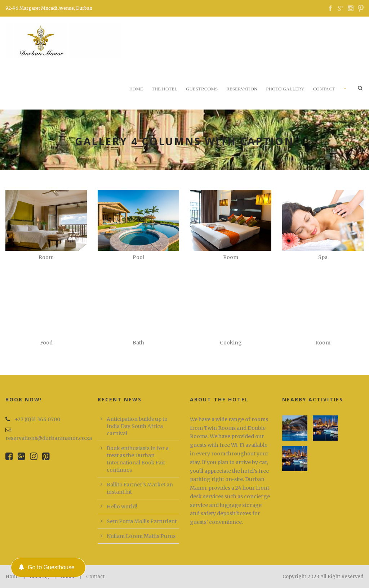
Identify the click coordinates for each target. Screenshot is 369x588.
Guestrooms (202, 89)
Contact (324, 89)
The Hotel (165, 89)
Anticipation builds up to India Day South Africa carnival (137, 426)
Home (136, 89)
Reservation (242, 89)
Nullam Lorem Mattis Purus (141, 536)
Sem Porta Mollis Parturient (142, 521)
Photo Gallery (285, 89)
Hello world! (122, 507)
